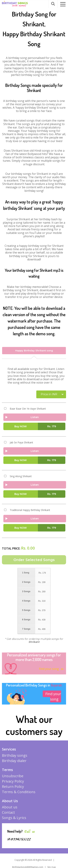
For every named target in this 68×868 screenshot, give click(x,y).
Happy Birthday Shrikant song (34, 350)
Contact (8, 812)
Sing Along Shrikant (21, 476)
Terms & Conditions (19, 792)
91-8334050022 (19, 839)
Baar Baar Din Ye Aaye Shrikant (28, 409)
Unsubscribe (13, 776)
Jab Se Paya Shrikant (21, 442)
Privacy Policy (13, 781)
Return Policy (13, 787)
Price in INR (49, 394)
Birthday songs (15, 755)
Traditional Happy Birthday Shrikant (30, 510)
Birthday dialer (14, 761)
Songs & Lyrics (14, 818)
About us (10, 807)
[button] (63, 4)
